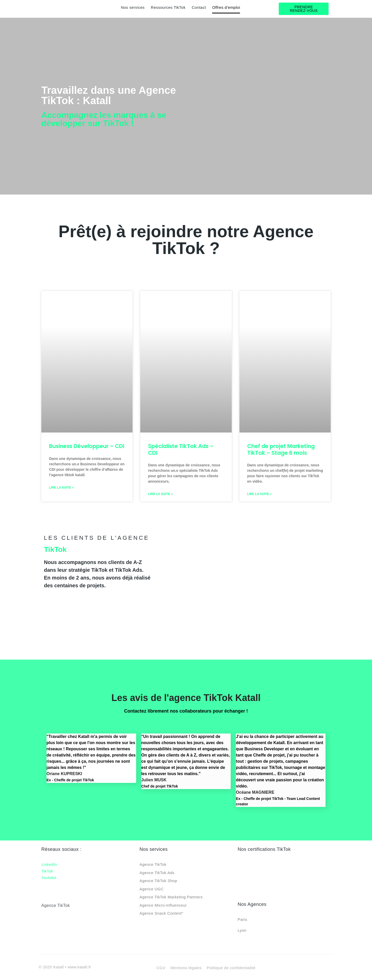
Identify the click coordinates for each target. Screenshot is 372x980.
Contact (199, 7)
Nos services (133, 7)
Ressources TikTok (168, 7)
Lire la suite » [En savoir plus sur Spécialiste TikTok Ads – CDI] (160, 494)
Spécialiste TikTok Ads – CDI (181, 449)
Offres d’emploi (226, 7)
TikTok (47, 871)
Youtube (49, 878)
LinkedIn (49, 864)
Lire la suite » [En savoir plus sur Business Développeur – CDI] (61, 488)
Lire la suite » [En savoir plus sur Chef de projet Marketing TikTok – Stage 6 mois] (259, 494)
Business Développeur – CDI (87, 446)
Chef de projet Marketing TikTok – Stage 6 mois (281, 449)
